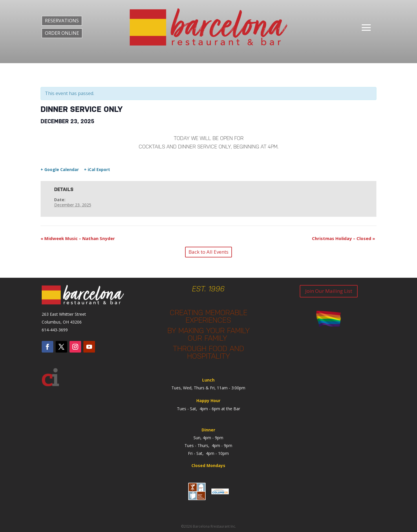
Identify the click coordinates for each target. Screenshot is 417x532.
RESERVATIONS (62, 21)
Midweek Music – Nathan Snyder (78, 238)
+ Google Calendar (60, 170)
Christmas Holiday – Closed (343, 238)
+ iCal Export (97, 170)
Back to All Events (209, 252)
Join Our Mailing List (329, 291)
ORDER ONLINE (62, 33)
